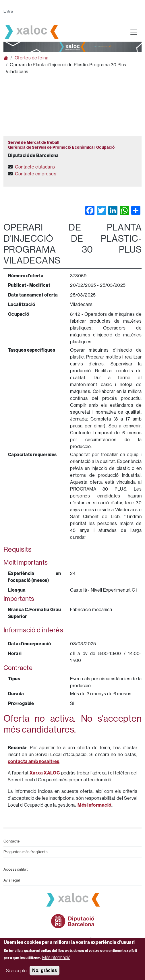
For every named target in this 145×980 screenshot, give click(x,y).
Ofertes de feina (31, 58)
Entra (8, 11)
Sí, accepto (16, 971)
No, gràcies (45, 970)
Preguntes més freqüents (26, 852)
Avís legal (12, 880)
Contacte (12, 841)
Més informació (56, 957)
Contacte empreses (36, 174)
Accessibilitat (16, 869)
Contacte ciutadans (35, 167)
